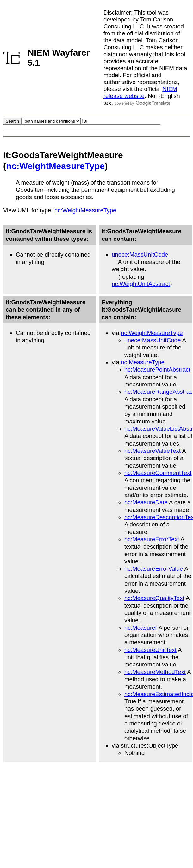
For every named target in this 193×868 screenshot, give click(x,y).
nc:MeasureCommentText (158, 473)
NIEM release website (140, 92)
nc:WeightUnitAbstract (141, 284)
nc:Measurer (141, 628)
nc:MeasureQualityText (154, 598)
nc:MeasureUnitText (150, 650)
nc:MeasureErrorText (152, 539)
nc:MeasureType (143, 362)
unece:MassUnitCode (140, 255)
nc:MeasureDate (146, 502)
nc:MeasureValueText (153, 451)
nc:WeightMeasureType (55, 166)
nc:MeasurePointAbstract (157, 370)
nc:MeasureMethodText (155, 672)
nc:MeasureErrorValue (154, 569)
